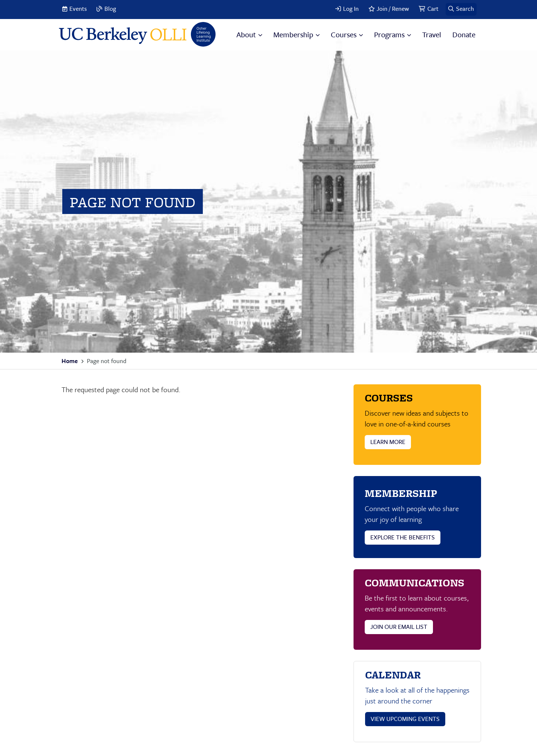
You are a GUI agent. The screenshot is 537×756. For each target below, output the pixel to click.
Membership (293, 34)
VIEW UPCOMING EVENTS (405, 719)
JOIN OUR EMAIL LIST (399, 627)
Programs (389, 34)
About (246, 34)
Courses (344, 34)
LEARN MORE (388, 442)
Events (78, 9)
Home (70, 361)
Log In (351, 9)
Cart (433, 9)
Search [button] (465, 9)
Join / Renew (393, 9)
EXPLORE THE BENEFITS (403, 537)
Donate (464, 34)
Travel (432, 34)
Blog (110, 9)
